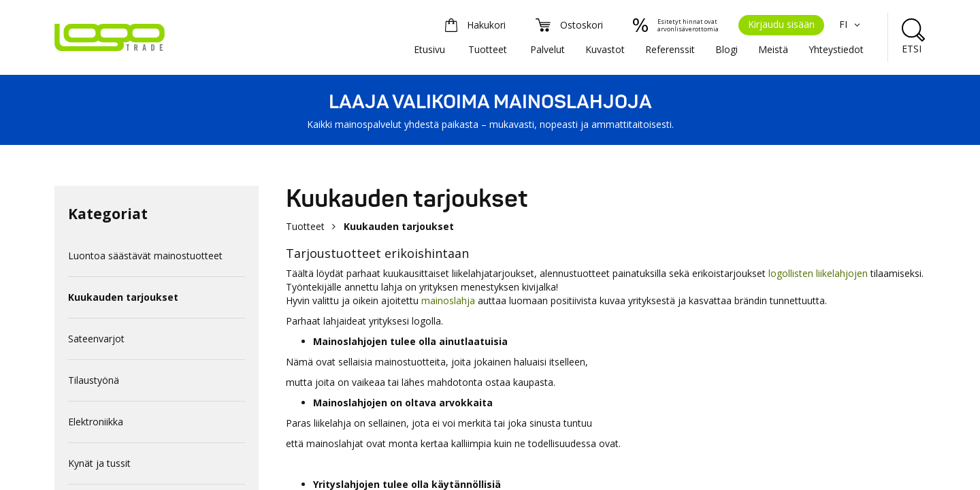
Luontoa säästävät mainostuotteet (145, 256)
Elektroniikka (96, 422)
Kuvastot (605, 49)
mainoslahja (448, 300)
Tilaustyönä (94, 380)
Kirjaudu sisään (781, 24)
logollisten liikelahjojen (818, 273)
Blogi (726, 49)
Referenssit (670, 49)
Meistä (773, 49)
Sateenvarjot (96, 339)
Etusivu (429, 49)
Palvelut (548, 49)
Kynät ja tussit (99, 463)
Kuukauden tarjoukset (123, 297)
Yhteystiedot (836, 49)
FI (851, 24)
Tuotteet (488, 49)
